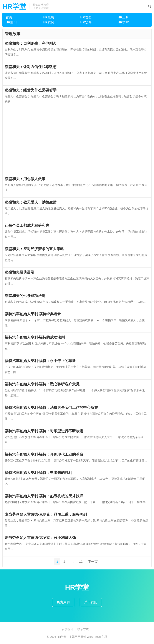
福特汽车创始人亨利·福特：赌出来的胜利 (39, 473)
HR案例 (49, 22)
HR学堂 (14, 7)
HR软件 (86, 22)
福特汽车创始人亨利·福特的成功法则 (35, 337)
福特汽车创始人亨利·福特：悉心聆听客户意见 (42, 384)
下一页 (93, 562)
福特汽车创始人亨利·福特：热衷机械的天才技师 (44, 496)
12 (81, 562)
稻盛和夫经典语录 (20, 272)
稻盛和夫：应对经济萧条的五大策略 (34, 249)
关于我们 (91, 602)
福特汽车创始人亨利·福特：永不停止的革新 (40, 361)
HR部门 (11, 22)
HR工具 (123, 17)
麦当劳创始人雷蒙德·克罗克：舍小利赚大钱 (40, 538)
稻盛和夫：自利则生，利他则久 (31, 43)
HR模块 (49, 17)
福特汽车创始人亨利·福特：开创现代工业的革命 (44, 454)
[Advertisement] (77, 142)
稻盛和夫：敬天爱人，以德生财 (31, 202)
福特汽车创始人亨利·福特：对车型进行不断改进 (44, 431)
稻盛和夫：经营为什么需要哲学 (31, 90)
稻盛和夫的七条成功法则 (25, 296)
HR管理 (86, 17)
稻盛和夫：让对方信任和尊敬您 (31, 67)
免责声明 (63, 602)
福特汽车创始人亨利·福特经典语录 (33, 314)
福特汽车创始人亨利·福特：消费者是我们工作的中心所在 (51, 408)
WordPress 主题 (97, 637)
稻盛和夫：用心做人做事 (25, 179)
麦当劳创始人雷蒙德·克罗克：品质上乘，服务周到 (46, 514)
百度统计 (68, 629)
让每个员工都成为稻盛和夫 (27, 225)
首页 (9, 17)
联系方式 (83, 629)
